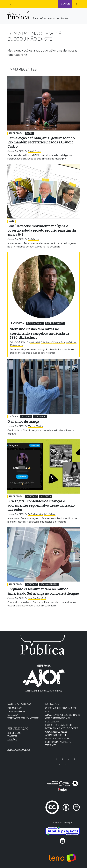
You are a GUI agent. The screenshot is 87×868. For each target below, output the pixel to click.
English (12, 736)
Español (12, 740)
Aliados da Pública (19, 750)
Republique (14, 733)
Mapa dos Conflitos (57, 739)
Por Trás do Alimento (58, 742)
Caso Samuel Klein (56, 732)
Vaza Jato (51, 745)
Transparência (16, 712)
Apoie (65, 4)
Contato (13, 715)
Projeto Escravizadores (60, 725)
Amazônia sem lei (56, 735)
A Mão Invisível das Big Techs (62, 715)
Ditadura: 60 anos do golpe (62, 728)
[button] (11, 4)
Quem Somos (15, 708)
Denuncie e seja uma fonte (23, 718)
